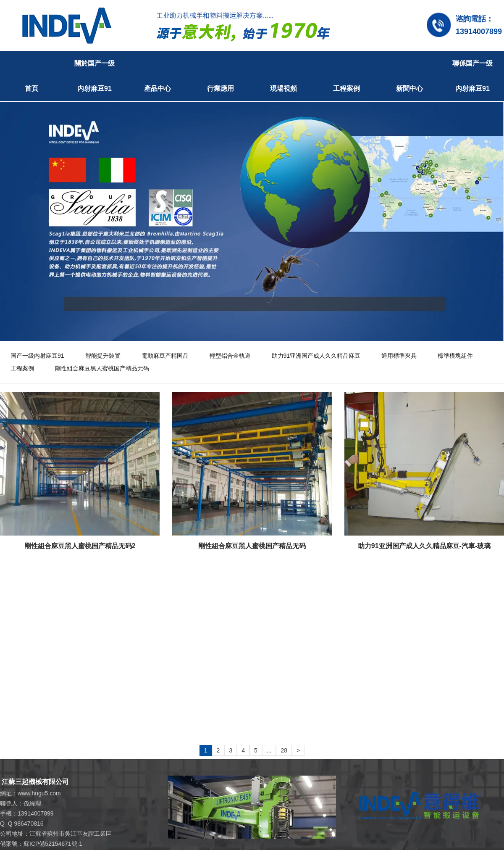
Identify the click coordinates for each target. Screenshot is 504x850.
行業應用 (220, 88)
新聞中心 (409, 88)
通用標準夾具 (399, 356)
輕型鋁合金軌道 (230, 356)
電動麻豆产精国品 (165, 356)
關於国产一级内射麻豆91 (94, 76)
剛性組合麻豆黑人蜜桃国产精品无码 (102, 368)
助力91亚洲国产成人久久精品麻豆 (316, 356)
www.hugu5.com (39, 793)
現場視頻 (283, 88)
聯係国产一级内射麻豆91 (472, 76)
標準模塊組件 (455, 356)
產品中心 (157, 88)
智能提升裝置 (103, 356)
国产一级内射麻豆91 (37, 356)
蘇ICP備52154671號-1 (53, 844)
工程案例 (346, 88)
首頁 (31, 88)
